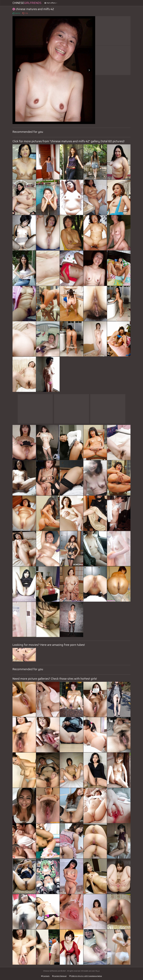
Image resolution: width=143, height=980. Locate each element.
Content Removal (59, 976)
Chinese (27, 3)
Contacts (45, 976)
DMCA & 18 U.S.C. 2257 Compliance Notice (86, 976)
